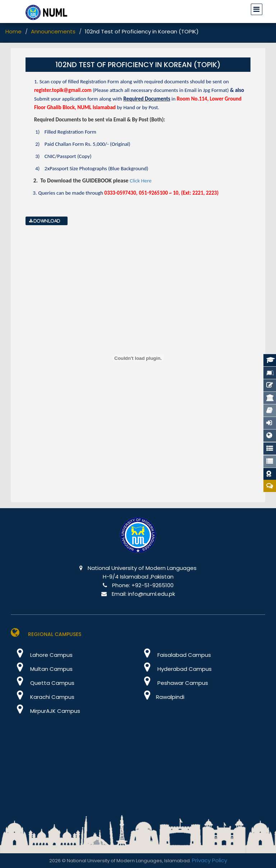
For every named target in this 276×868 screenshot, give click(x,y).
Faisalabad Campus (174, 655)
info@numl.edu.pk (151, 594)
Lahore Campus (42, 655)
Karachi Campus (43, 697)
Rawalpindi (161, 697)
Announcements (53, 31)
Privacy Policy (210, 860)
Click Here (141, 181)
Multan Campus (42, 669)
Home (13, 31)
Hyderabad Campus (175, 669)
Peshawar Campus (173, 683)
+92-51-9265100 (153, 585)
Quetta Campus (43, 683)
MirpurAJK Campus (45, 711)
